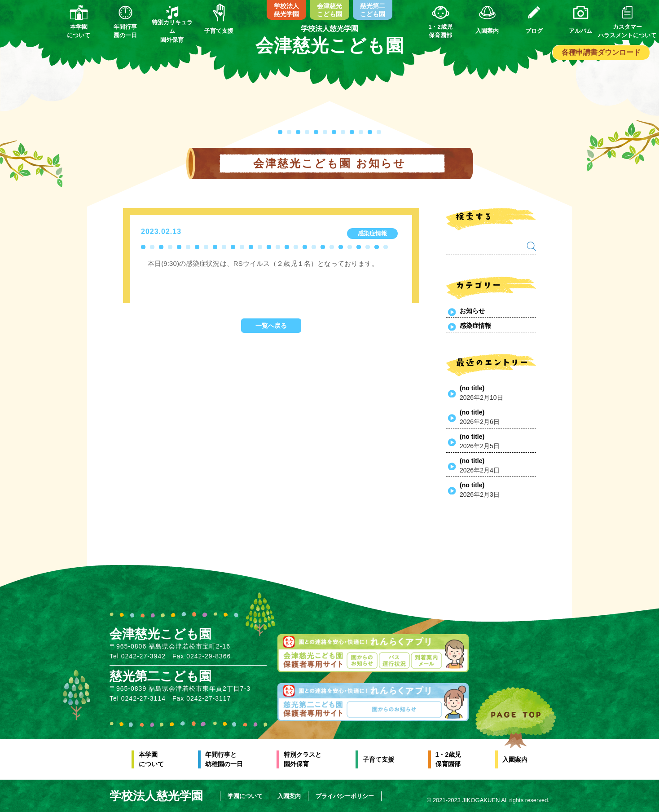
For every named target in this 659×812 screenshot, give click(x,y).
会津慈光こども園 (329, 10)
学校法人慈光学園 (286, 10)
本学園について (151, 759)
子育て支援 (378, 759)
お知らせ (472, 311)
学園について (246, 796)
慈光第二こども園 (373, 10)
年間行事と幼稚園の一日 (224, 759)
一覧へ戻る (271, 326)
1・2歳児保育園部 (448, 759)
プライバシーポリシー (346, 796)
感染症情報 (475, 326)
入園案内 (515, 759)
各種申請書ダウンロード (601, 52)
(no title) (472, 388)
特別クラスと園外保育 (303, 759)
